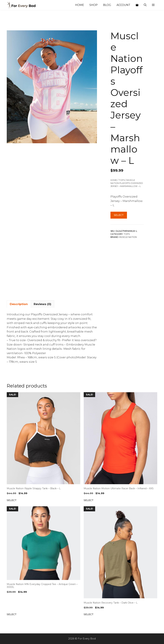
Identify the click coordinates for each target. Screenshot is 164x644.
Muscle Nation (128, 237)
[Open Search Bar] (145, 5)
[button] (153, 5)
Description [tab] (19, 304)
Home (80, 5)
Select (119, 215)
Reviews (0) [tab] (42, 304)
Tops (122, 180)
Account (123, 5)
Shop (94, 5)
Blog (107, 5)
